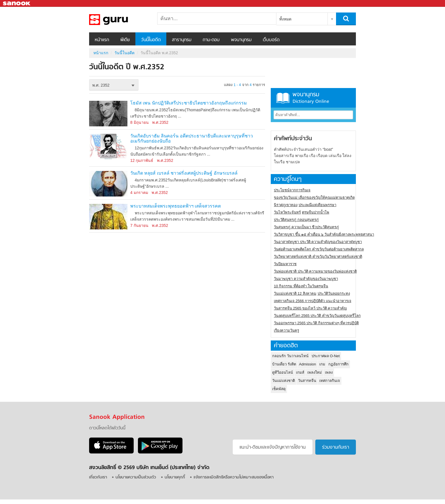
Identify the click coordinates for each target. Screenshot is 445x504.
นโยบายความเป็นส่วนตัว (136, 477)
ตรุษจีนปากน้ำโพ (316, 212)
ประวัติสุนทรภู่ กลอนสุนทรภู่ (296, 220)
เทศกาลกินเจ (330, 381)
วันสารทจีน (307, 381)
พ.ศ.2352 (160, 122)
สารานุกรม (182, 40)
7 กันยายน (139, 225)
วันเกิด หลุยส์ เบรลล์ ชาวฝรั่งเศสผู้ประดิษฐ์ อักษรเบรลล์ (184, 173)
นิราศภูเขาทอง (286, 205)
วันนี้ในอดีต (151, 40)
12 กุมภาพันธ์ (142, 160)
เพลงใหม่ (315, 372)
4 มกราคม (139, 193)
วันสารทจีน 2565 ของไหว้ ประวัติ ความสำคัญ (310, 308)
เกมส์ (300, 372)
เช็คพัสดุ (279, 389)
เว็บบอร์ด (271, 40)
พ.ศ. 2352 (101, 85)
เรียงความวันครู (286, 330)
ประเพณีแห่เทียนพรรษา (317, 205)
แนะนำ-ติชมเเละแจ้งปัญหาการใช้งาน (273, 447)
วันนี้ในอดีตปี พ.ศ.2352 (119, 20)
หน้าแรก (102, 40)
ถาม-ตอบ (211, 40)
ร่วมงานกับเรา (336, 447)
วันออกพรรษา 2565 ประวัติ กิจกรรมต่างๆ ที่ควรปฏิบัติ (316, 323)
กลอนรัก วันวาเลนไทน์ (290, 356)
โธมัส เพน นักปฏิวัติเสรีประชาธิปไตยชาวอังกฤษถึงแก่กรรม (189, 103)
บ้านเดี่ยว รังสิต (284, 364)
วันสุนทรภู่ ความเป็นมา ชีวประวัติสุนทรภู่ (306, 227)
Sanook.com (17, 4)
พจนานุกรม (241, 40)
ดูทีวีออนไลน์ (283, 372)
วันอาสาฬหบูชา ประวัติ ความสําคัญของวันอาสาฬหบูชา (318, 242)
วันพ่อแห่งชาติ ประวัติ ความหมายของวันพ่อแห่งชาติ (315, 271)
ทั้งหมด (285, 19)
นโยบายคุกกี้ (175, 477)
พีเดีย (125, 40)
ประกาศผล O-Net (326, 356)
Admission (308, 364)
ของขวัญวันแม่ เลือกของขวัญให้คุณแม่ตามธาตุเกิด (314, 197)
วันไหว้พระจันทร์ (287, 212)
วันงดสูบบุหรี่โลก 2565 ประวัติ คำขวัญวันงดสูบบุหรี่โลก (317, 316)
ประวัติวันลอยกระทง (334, 293)
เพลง (329, 372)
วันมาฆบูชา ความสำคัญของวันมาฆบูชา (306, 279)
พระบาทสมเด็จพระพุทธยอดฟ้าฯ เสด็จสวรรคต (176, 206)
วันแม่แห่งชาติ (284, 381)
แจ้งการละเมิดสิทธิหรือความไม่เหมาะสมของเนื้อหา (234, 477)
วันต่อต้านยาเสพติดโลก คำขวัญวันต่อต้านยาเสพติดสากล (319, 249)
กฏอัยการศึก (338, 364)
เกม (322, 364)
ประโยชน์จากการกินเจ (292, 190)
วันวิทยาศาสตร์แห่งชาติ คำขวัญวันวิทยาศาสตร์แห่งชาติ (318, 257)
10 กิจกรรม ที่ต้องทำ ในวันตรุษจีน (301, 286)
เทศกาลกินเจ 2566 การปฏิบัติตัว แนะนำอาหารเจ (313, 301)
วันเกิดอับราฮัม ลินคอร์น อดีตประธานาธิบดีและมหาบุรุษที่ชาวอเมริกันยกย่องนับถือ (192, 138)
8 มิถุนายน (139, 122)
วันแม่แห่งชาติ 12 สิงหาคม (295, 293)
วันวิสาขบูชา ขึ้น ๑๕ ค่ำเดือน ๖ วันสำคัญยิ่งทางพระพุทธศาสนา (324, 234)
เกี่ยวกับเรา (98, 477)
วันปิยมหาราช (285, 264)
